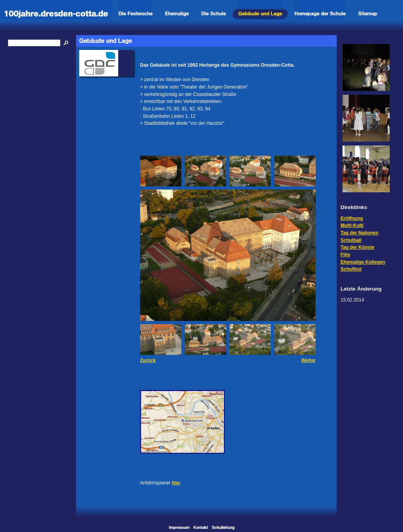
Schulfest (351, 269)
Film (345, 255)
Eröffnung (352, 218)
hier (176, 483)
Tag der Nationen (360, 233)
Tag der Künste (357, 247)
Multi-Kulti (352, 225)
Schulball (351, 240)
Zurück (148, 360)
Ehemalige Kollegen (363, 262)
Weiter (309, 360)
